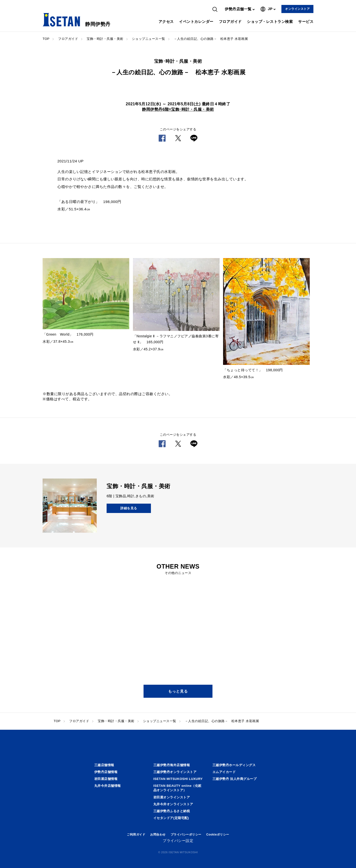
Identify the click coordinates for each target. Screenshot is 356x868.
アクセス (166, 22)
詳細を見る (129, 508)
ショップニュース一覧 (149, 39)
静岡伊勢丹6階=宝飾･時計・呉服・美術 (178, 109)
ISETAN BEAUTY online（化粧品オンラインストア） (178, 788)
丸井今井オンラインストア (173, 804)
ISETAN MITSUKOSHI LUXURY (178, 779)
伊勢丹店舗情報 (106, 772)
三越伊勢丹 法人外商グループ (235, 779)
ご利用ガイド (136, 835)
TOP (46, 39)
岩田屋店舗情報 (106, 779)
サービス (306, 22)
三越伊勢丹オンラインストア (175, 772)
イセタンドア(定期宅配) (171, 818)
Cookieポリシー (218, 835)
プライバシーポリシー (186, 835)
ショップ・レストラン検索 (270, 22)
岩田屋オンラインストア (172, 797)
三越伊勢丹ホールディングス (234, 765)
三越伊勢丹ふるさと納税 (172, 811)
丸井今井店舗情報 (108, 786)
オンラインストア (297, 9)
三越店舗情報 (104, 765)
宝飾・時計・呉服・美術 (105, 39)
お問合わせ (158, 835)
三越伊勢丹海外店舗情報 (172, 765)
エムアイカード (224, 772)
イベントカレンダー (196, 22)
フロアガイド (230, 22)
